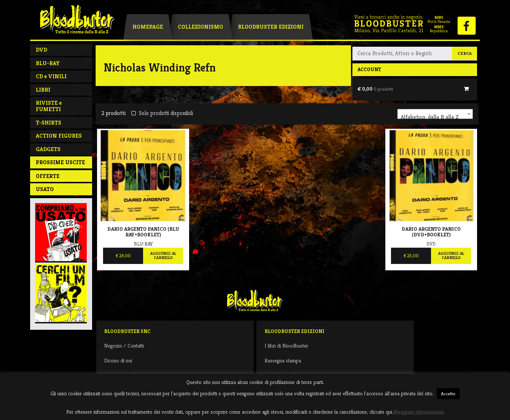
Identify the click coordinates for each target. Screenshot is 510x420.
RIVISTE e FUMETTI (49, 106)
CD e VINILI (51, 76)
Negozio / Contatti (124, 346)
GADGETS (48, 149)
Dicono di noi (118, 360)
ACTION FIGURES (59, 136)
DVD (41, 50)
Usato (45, 189)
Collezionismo (200, 27)
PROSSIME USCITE (60, 162)
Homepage (148, 27)
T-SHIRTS (49, 123)
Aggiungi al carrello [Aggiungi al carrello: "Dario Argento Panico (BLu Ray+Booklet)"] (163, 255)
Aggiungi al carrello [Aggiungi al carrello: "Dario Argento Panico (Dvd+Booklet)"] (451, 255)
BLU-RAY (48, 63)
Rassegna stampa (283, 360)
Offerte (48, 176)
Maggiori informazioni (419, 412)
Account (369, 69)
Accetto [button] (448, 394)
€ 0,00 (375, 89)
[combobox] (435, 114)
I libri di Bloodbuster (286, 346)
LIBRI (43, 90)
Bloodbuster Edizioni (271, 27)
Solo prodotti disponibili (162, 113)
